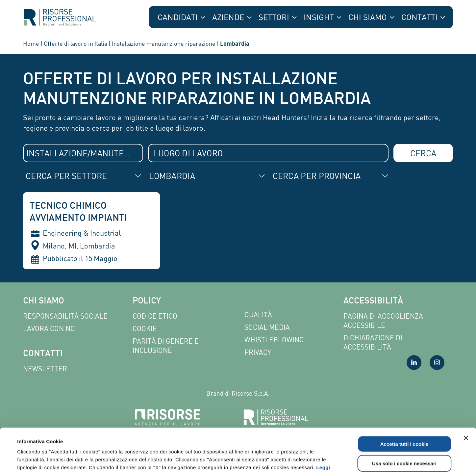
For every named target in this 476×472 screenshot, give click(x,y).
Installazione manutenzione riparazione (164, 43)
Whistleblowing (274, 340)
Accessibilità (373, 301)
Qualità (258, 315)
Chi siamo (44, 301)
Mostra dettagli (280, 459)
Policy (147, 301)
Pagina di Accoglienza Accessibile (383, 321)
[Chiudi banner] (466, 395)
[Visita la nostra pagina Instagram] (437, 363)
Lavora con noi (50, 329)
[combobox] (83, 153)
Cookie (145, 329)
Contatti (43, 354)
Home (31, 43)
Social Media (267, 327)
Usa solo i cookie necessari (404, 420)
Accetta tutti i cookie (404, 401)
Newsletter (45, 369)
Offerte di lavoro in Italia (75, 43)
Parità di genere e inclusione (166, 346)
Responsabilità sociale (65, 316)
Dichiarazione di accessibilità (373, 342)
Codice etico (155, 316)
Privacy (258, 352)
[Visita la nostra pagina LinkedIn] (414, 363)
